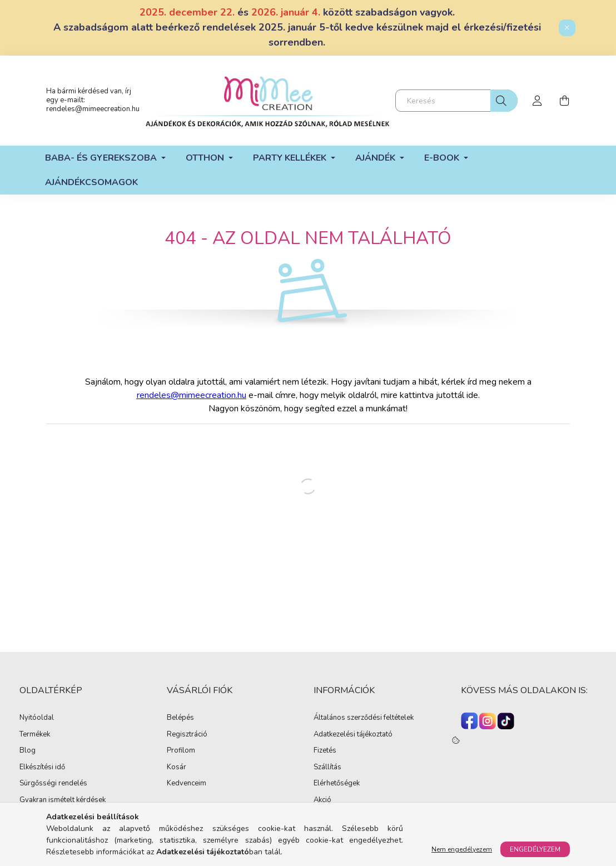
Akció (322, 800)
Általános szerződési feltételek (364, 718)
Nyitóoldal (37, 718)
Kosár (177, 768)
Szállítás (327, 768)
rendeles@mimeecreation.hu (93, 109)
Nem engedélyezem (462, 849)
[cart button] (564, 101)
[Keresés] (456, 101)
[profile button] (538, 101)
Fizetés (325, 751)
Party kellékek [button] (291, 158)
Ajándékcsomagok (91, 182)
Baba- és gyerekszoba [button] (102, 158)
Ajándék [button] (376, 158)
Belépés (180, 718)
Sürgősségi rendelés (53, 784)
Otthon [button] (206, 158)
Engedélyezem (535, 849)
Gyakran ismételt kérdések (63, 800)
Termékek (35, 735)
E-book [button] (443, 158)
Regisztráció (187, 735)
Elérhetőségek (337, 784)
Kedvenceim (187, 784)
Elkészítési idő (42, 768)
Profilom (181, 751)
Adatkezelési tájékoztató (353, 735)
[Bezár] (567, 28)
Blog (28, 751)
